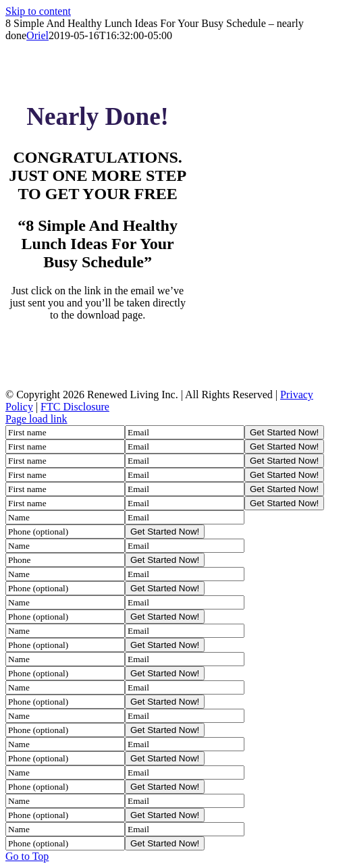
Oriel (37, 35)
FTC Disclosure (75, 407)
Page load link (36, 419)
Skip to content (38, 11)
